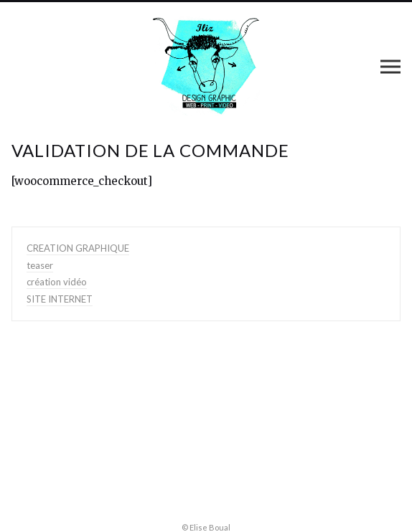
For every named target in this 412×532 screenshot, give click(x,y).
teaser (40, 265)
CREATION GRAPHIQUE (78, 248)
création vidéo (57, 282)
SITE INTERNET (60, 299)
